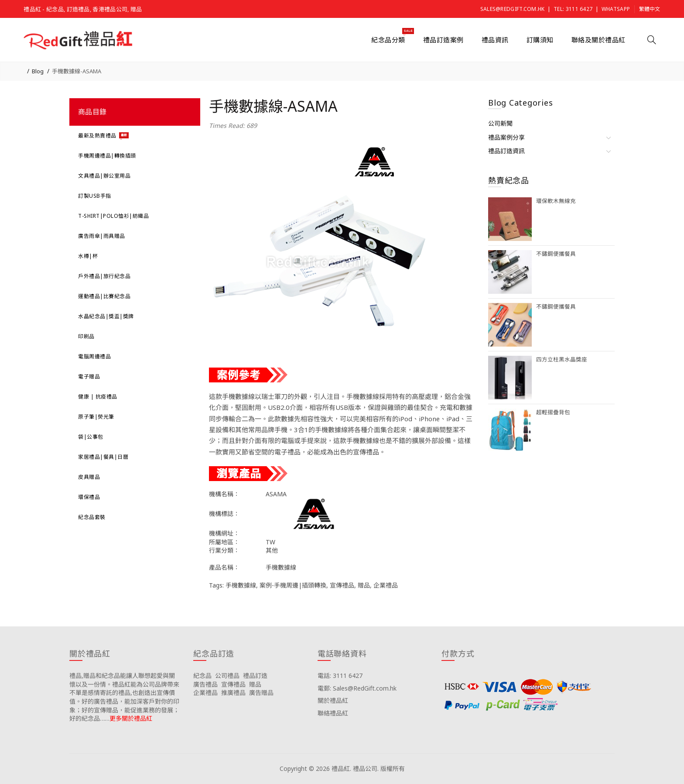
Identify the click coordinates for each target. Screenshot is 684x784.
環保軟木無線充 (556, 201)
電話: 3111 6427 (340, 676)
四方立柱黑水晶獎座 (562, 359)
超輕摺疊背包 (553, 412)
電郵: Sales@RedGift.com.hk (357, 688)
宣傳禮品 (342, 585)
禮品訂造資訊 (506, 151)
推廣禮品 (233, 693)
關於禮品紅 (333, 700)
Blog (38, 71)
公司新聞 (500, 123)
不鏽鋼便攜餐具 (556, 254)
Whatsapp (616, 9)
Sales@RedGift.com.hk (513, 9)
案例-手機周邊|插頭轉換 (293, 585)
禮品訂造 (255, 676)
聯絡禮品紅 (333, 713)
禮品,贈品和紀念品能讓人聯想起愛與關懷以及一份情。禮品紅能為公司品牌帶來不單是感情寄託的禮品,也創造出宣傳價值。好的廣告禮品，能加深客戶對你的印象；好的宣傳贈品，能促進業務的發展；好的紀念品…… (124, 697)
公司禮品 (227, 676)
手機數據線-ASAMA (77, 71)
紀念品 (202, 676)
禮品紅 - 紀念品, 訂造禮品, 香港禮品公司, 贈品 (83, 9)
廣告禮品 (205, 684)
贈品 (364, 585)
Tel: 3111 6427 (573, 9)
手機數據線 (241, 585)
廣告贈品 (261, 693)
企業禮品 (386, 585)
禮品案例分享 (506, 137)
